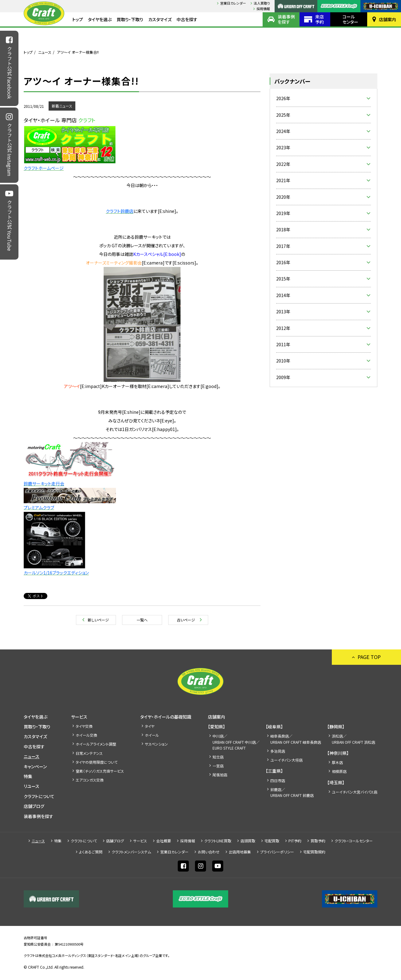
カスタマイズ (160, 19)
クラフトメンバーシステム (131, 852)
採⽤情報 (263, 9)
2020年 (283, 197)
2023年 (283, 147)
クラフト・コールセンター (354, 841)
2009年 (283, 377)
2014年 (283, 295)
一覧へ (142, 620)
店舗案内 (387, 19)
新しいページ (98, 620)
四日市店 (278, 780)
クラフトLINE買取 (218, 841)
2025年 (283, 115)
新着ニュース (62, 106)
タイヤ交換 (84, 726)
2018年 (283, 229)
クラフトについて (39, 796)
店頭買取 (248, 841)
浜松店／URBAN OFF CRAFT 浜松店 (353, 739)
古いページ (186, 620)
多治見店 (278, 751)
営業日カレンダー (233, 3)
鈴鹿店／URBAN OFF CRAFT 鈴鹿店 (292, 792)
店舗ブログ (34, 806)
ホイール (152, 735)
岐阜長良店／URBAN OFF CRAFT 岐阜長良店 (296, 739)
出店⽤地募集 (240, 852)
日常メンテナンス (89, 753)
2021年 (283, 180)
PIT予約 (295, 841)
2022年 (283, 164)
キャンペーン (35, 766)
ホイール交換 (86, 735)
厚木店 (337, 762)
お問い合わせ (209, 852)
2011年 (283, 344)
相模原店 (339, 771)
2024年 (283, 131)
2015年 (283, 279)
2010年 (283, 361)
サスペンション (156, 744)
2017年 (283, 246)
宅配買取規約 (314, 852)
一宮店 (218, 766)
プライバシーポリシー (277, 852)
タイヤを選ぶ (100, 19)
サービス (79, 717)
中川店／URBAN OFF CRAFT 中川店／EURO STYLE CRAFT (236, 742)
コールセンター (350, 19)
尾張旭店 (220, 775)
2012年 (283, 328)
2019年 (283, 213)
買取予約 (318, 841)
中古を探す (187, 19)
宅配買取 (272, 841)
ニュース (45, 52)
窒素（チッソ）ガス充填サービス (100, 771)
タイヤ (150, 726)
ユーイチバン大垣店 (286, 760)
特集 (28, 776)
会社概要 (164, 841)
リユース (32, 786)
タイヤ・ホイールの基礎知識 (166, 717)
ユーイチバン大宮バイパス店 (355, 792)
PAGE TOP (369, 657)
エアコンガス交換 (90, 780)
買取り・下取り (130, 19)
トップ (78, 19)
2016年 (283, 262)
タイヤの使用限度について (97, 762)
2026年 (283, 98)
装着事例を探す (286, 19)
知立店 (218, 757)
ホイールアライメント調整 (96, 744)
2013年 (283, 312)
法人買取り (262, 3)
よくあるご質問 (91, 852)
